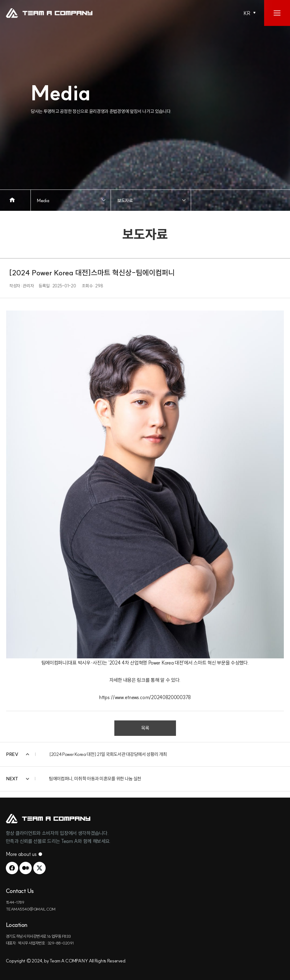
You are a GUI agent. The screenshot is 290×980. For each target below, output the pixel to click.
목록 (145, 728)
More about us (24, 854)
